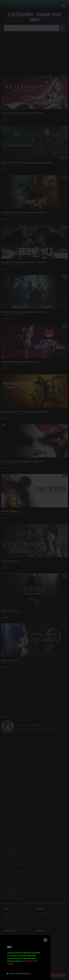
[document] (34, 490)
